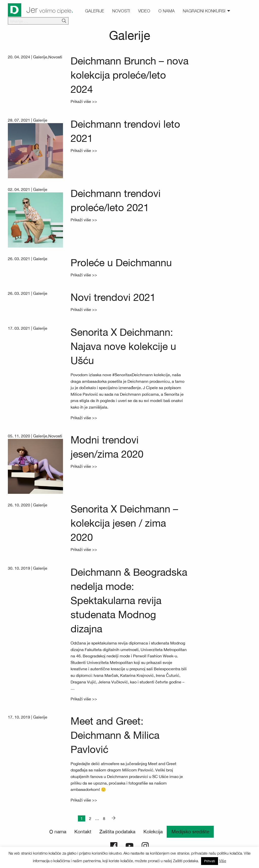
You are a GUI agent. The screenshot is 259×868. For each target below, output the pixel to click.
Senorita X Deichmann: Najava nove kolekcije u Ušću (123, 346)
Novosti (55, 57)
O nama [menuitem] (167, 11)
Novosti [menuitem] (121, 11)
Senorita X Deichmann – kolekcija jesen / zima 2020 (124, 523)
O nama (58, 832)
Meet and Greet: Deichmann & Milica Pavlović (115, 735)
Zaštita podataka (117, 832)
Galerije (40, 57)
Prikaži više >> (84, 101)
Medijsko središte (190, 832)
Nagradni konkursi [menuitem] (204, 11)
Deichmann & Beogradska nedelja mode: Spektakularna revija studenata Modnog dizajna (129, 600)
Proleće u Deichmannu (121, 263)
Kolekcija (153, 832)
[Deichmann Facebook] (114, 845)
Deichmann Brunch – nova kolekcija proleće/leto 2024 (129, 75)
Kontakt (83, 832)
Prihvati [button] (210, 861)
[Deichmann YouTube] (129, 845)
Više (223, 861)
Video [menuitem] (144, 11)
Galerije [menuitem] (95, 11)
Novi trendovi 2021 (113, 297)
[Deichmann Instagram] (145, 845)
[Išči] (64, 21)
